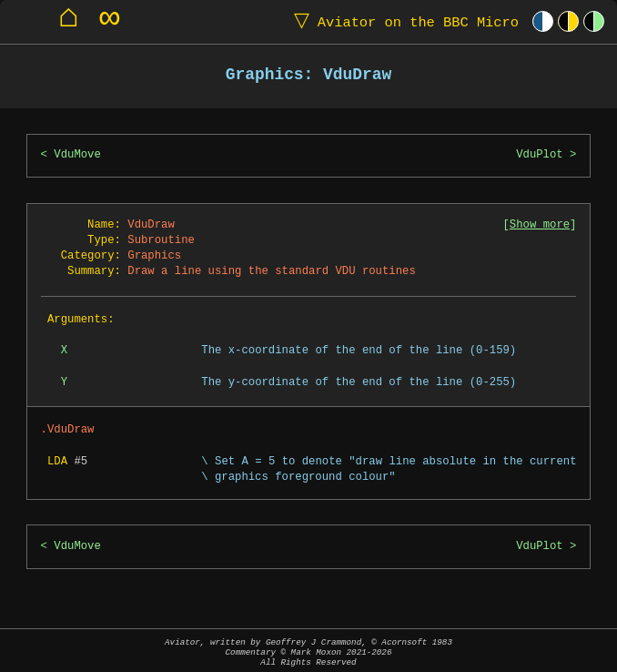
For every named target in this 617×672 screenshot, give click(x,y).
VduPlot (540, 155)
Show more (540, 225)
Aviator (402, 21)
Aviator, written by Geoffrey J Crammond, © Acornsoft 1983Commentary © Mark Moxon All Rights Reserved (308, 652)
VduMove (77, 155)
